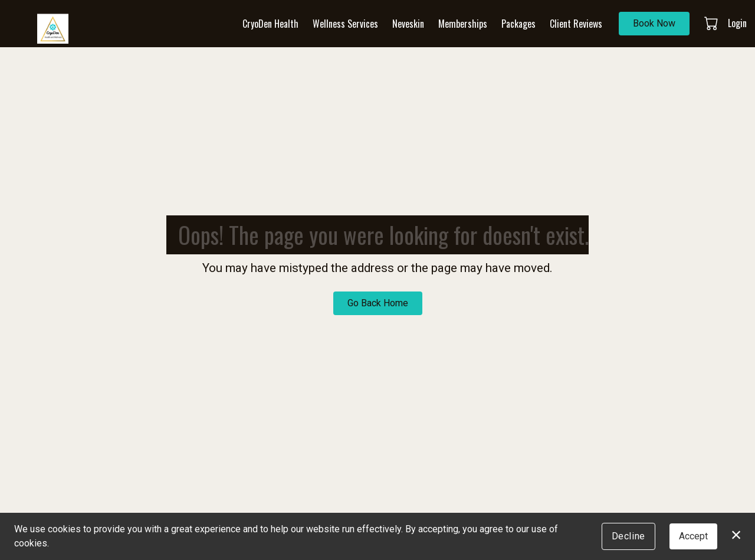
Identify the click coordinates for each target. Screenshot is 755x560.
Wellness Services (345, 24)
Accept (693, 536)
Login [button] (737, 23)
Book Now (654, 23)
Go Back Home (378, 303)
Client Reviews (576, 24)
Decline (628, 536)
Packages (518, 24)
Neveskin (408, 24)
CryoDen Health (270, 24)
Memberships (463, 24)
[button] (712, 23)
